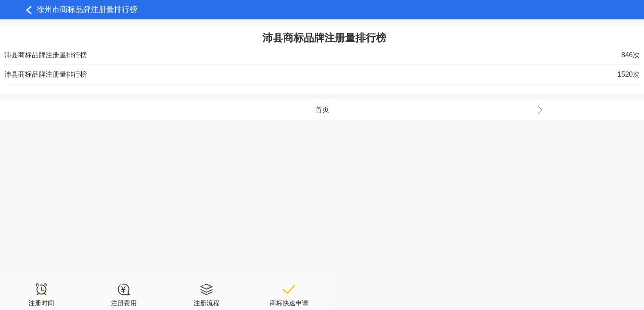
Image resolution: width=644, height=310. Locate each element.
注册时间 (41, 294)
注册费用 (124, 294)
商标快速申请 (289, 294)
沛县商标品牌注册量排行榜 (46, 55)
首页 (480, 110)
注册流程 (206, 294)
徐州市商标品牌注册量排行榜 (87, 9)
